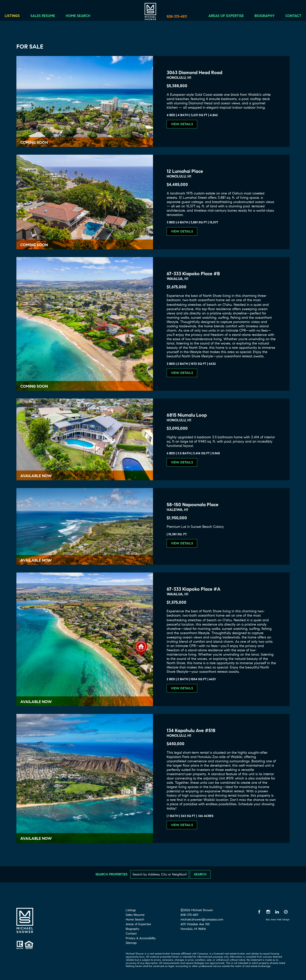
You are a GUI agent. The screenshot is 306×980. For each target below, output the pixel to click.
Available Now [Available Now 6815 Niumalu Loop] (36, 476)
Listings (17, 17)
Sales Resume (48, 17)
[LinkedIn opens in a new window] (277, 912)
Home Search (83, 17)
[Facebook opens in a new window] (259, 912)
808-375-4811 (177, 17)
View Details (182, 124)
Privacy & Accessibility (141, 938)
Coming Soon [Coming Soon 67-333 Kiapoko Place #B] (34, 386)
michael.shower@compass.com (202, 919)
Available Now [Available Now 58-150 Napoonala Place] (36, 560)
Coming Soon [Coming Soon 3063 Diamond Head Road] (34, 142)
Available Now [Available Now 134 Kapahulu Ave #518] (36, 838)
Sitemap (131, 943)
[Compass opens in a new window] (286, 912)
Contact (288, 17)
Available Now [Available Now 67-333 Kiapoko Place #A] (36, 702)
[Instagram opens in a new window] (268, 912)
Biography (259, 17)
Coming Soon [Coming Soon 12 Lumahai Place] (34, 245)
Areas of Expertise (221, 17)
